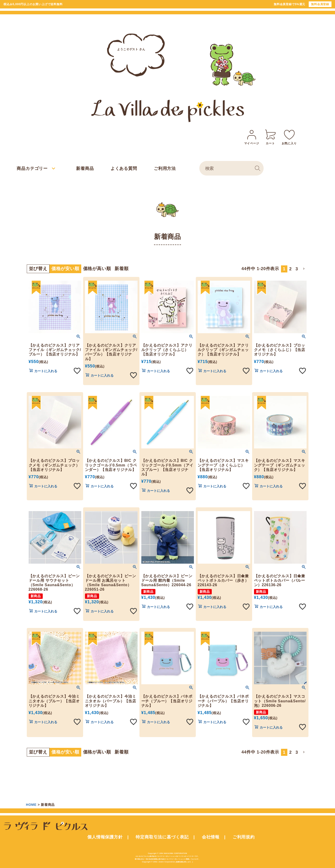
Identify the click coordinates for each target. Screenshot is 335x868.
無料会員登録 (320, 4)
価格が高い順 (97, 269)
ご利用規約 (244, 837)
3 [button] (297, 269)
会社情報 (211, 837)
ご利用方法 (165, 168)
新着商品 (85, 168)
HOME (31, 805)
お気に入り (289, 136)
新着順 (121, 269)
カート (270, 136)
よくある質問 (124, 168)
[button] (304, 269)
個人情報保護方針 (105, 837)
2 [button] (291, 269)
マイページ (252, 136)
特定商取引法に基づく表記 (162, 837)
